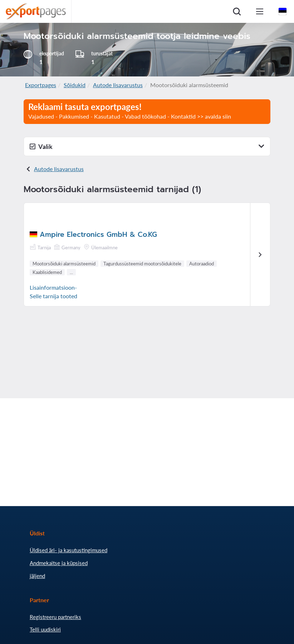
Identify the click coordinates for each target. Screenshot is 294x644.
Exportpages (41, 85)
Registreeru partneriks (55, 617)
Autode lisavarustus (118, 85)
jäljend (37, 576)
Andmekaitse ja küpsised (59, 563)
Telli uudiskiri (45, 629)
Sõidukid (75, 85)
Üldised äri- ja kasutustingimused (68, 550)
